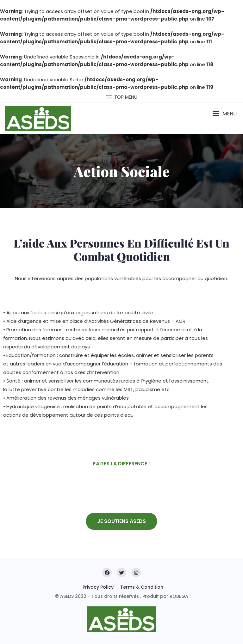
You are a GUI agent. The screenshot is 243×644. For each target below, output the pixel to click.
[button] (224, 114)
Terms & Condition (142, 587)
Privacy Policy (98, 587)
